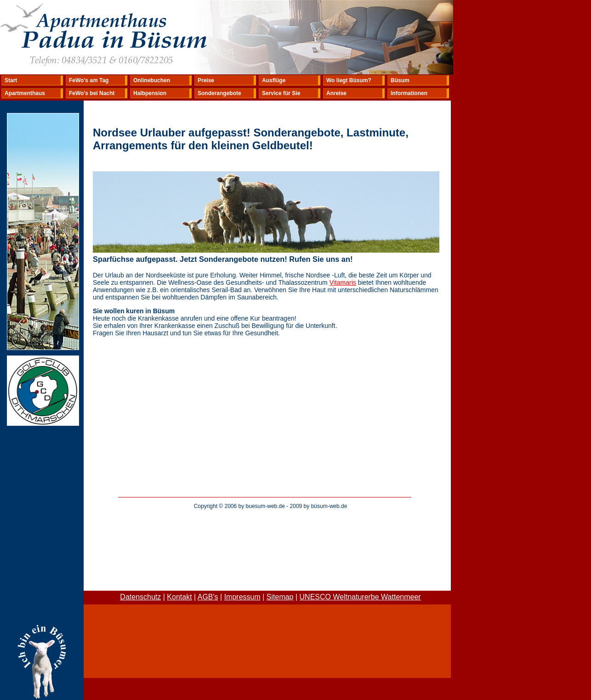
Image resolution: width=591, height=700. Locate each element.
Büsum (400, 80)
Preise (206, 80)
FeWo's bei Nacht (92, 93)
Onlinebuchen (152, 80)
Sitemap (280, 597)
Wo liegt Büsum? (349, 80)
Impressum (242, 597)
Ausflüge (274, 80)
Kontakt (179, 597)
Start (11, 80)
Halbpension (150, 93)
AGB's (208, 597)
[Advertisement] (271, 536)
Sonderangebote (219, 93)
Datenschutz (140, 597)
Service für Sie (281, 93)
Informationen (409, 93)
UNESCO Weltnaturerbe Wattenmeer (360, 597)
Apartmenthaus (25, 93)
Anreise (336, 93)
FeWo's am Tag (89, 80)
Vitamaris (343, 282)
